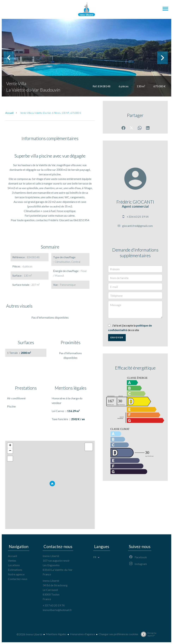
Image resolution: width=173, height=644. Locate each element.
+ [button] (10, 446)
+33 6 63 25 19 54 (138, 217)
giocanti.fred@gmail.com (137, 226)
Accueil (9, 113)
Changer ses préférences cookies (118, 634)
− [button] (10, 451)
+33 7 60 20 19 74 (54, 605)
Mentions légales (56, 634)
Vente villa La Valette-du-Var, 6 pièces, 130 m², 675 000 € (51, 113)
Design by (148, 634)
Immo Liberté (51, 556)
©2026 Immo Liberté (29, 634)
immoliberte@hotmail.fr (57, 610)
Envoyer (117, 338)
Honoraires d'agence (83, 634)
